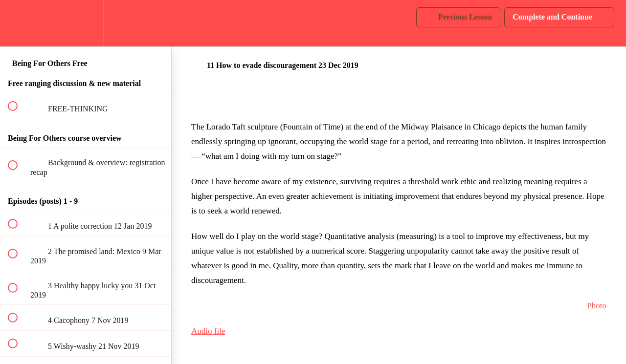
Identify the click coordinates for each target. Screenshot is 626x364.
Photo (597, 306)
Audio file (208, 331)
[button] (18, 23)
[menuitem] (86, 23)
